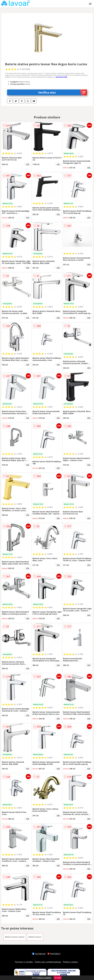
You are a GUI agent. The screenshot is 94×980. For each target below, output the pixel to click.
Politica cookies (70, 962)
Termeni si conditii (24, 962)
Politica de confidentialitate (48, 962)
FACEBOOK (39, 954)
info (28, 164)
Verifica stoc (63, 92)
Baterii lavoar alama (15, 937)
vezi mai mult (61, 77)
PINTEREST (54, 954)
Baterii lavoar (35, 937)
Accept (58, 978)
